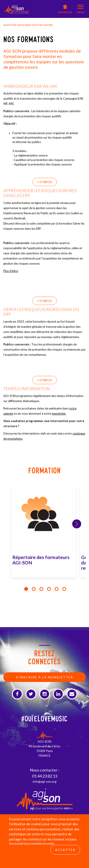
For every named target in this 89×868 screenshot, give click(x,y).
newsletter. (59, 414)
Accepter (65, 850)
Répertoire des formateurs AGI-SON (41, 560)
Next (77, 524)
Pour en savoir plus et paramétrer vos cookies (31, 843)
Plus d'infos (11, 271)
